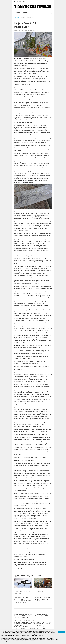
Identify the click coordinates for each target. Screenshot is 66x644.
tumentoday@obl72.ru (22, 617)
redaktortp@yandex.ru (41, 614)
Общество (17, 17)
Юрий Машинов (20, 31)
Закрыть (61, 632)
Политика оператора (24, 641)
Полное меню (20, 2)
